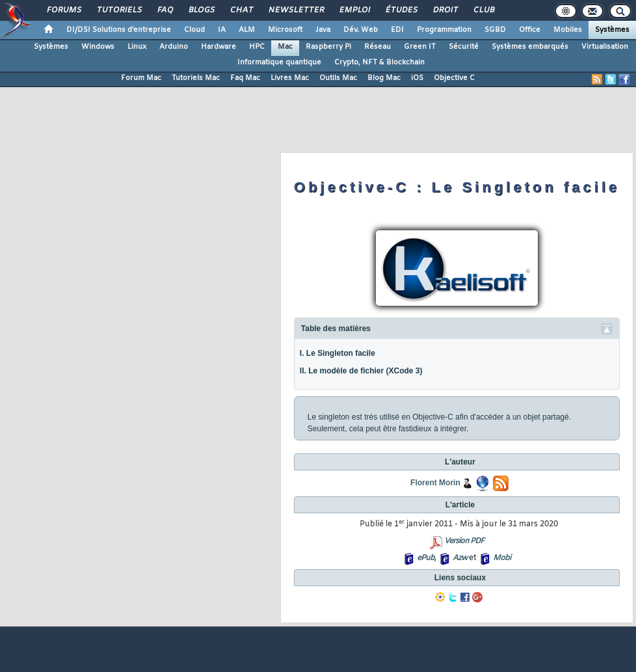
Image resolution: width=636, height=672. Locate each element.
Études (401, 10)
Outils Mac (338, 78)
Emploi (354, 10)
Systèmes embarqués (530, 47)
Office (530, 30)
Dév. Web (361, 30)
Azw (460, 558)
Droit (445, 10)
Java (323, 30)
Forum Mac (141, 78)
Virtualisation (605, 47)
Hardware (219, 47)
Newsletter (296, 10)
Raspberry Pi (328, 47)
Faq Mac (245, 78)
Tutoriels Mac (196, 78)
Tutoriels (119, 10)
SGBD (495, 30)
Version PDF (464, 541)
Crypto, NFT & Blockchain (379, 62)
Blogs (201, 10)
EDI (397, 30)
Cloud (194, 30)
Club (483, 10)
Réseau (378, 47)
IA (222, 30)
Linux (137, 47)
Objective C (454, 78)
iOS (417, 78)
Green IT (420, 47)
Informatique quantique (279, 62)
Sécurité (464, 47)
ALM (247, 30)
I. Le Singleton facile (338, 353)
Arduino (174, 47)
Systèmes (612, 30)
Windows (98, 47)
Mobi (502, 558)
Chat (241, 10)
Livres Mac (290, 78)
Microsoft (285, 30)
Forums (63, 10)
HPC (257, 47)
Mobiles (568, 30)
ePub (426, 558)
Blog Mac (384, 78)
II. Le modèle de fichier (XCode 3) (361, 371)
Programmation (444, 30)
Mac (285, 47)
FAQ (165, 10)
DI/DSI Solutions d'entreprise (119, 30)
